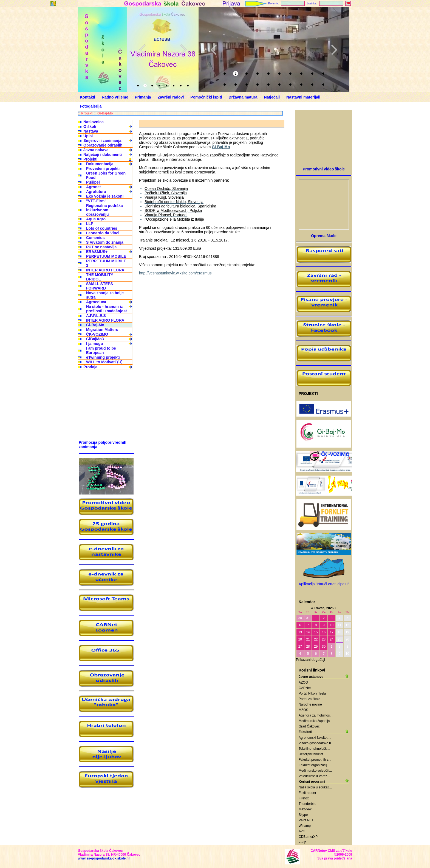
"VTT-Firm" (96, 201)
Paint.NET (306, 820)
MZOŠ (303, 710)
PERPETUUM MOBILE (106, 256)
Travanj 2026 (324, 608)
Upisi (88, 136)
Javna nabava (96, 150)
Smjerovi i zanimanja (102, 141)
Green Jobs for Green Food (106, 175)
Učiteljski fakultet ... (313, 754)
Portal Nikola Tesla (312, 693)
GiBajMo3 (95, 339)
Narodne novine (310, 704)
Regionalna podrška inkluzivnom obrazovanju (104, 210)
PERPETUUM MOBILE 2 (106, 263)
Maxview (305, 809)
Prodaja (90, 367)
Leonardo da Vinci (103, 233)
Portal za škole (309, 699)
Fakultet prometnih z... (315, 760)
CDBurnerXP (308, 837)
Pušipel (93, 182)
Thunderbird (308, 804)
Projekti (87, 113)
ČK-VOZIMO (97, 334)
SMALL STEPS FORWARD (100, 286)
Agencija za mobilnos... (316, 715)
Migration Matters (102, 330)
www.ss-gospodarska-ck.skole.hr (104, 858)
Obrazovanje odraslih (103, 145)
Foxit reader (307, 793)
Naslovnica (94, 122)
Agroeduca (96, 302)
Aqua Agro (96, 219)
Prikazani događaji (310, 660)
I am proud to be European (101, 350)
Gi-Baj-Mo (105, 113)
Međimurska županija (314, 721)
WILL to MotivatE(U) (104, 362)
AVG (302, 831)
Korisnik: (273, 3)
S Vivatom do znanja (105, 242)
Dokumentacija (100, 164)
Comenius (95, 238)
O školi (90, 127)
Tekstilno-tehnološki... (314, 749)
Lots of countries (102, 228)
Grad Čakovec (309, 726)
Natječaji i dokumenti (103, 155)
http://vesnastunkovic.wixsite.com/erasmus (175, 273)
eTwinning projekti (103, 357)
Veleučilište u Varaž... (314, 776)
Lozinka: (312, 3)
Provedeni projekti (103, 168)
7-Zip (302, 842)
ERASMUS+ (97, 252)
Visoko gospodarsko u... (316, 743)
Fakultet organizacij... (314, 765)
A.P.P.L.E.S (96, 316)
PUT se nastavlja (101, 247)
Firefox (304, 798)
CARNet (305, 688)
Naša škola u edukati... (315, 787)
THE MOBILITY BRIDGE (100, 277)
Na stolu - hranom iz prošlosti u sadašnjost (107, 309)
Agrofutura (96, 192)
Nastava (91, 131)
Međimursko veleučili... (315, 771)
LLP (90, 224)
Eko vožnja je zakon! (105, 196)
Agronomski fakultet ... (315, 738)
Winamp (305, 826)
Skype (303, 815)
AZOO (303, 682)
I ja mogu (94, 344)
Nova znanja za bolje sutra (105, 295)
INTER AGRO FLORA (105, 270)
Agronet (94, 187)
